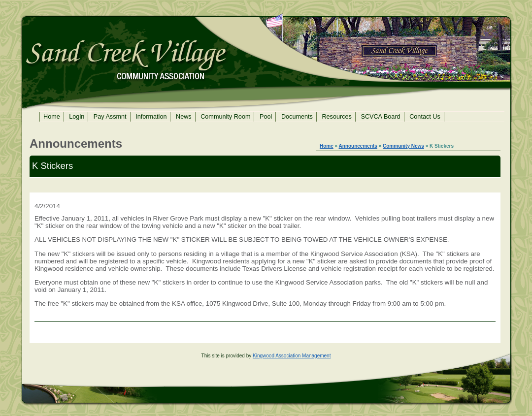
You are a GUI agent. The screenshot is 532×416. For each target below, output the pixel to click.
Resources (337, 117)
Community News (403, 146)
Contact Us (425, 117)
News (184, 117)
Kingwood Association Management (292, 356)
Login (77, 117)
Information (151, 117)
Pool (266, 117)
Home (52, 117)
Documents (297, 117)
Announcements (358, 146)
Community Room (225, 117)
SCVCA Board (380, 117)
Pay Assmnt (110, 117)
